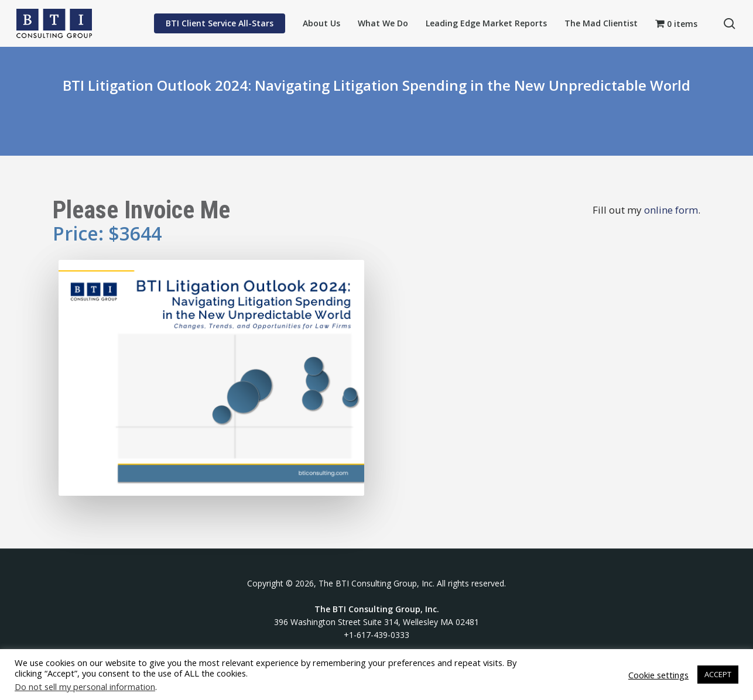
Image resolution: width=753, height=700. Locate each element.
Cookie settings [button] (658, 675)
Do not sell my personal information (85, 687)
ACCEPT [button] (718, 674)
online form (671, 210)
